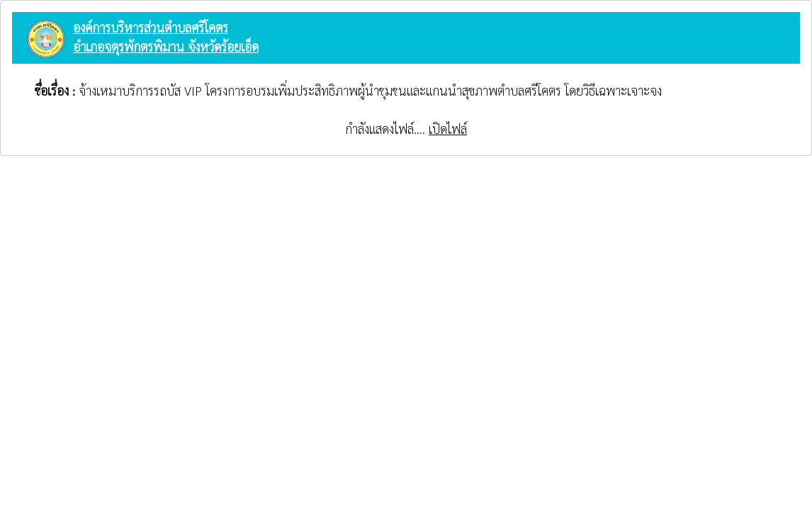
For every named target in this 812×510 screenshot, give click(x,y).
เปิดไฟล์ (448, 129)
